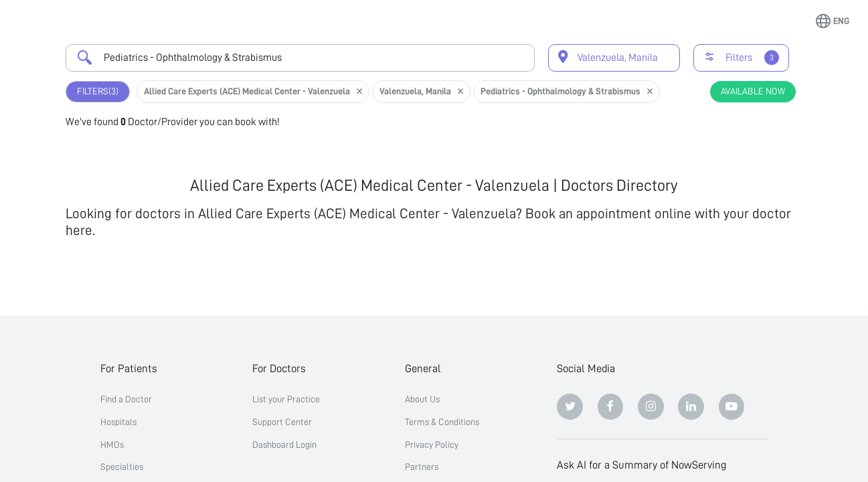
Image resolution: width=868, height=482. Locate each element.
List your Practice (286, 399)
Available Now (753, 91)
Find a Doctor (126, 399)
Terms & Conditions (442, 422)
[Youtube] (732, 407)
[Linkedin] (691, 407)
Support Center (282, 422)
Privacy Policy (432, 445)
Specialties (122, 467)
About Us (422, 399)
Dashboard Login (284, 445)
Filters (98, 91)
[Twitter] (570, 407)
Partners (422, 467)
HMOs (112, 445)
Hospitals (118, 422)
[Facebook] (611, 407)
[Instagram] (651, 407)
